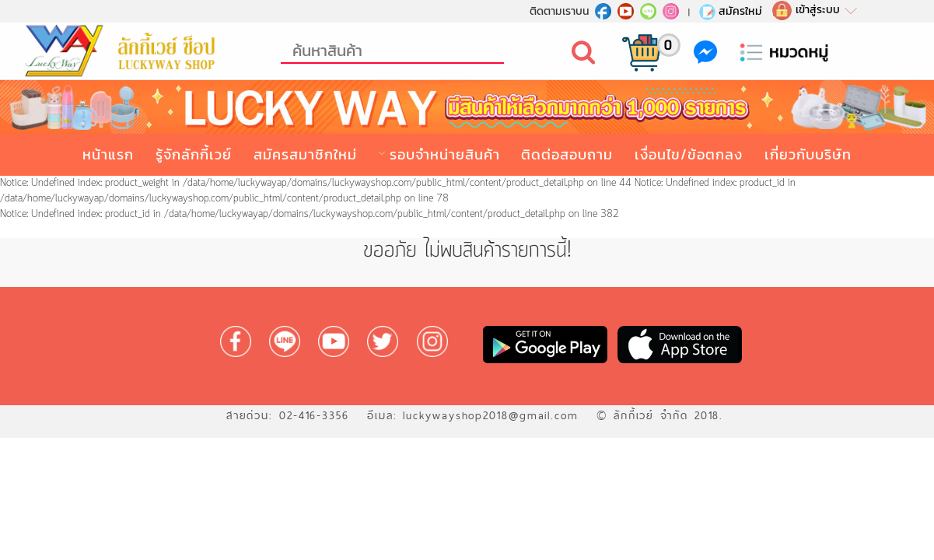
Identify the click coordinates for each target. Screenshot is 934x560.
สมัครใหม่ (730, 11)
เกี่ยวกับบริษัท (808, 154)
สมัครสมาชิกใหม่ (305, 154)
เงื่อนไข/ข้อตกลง (689, 154)
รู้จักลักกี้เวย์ (194, 154)
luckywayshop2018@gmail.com (491, 415)
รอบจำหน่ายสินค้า (445, 154)
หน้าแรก (108, 154)
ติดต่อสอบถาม (567, 154)
